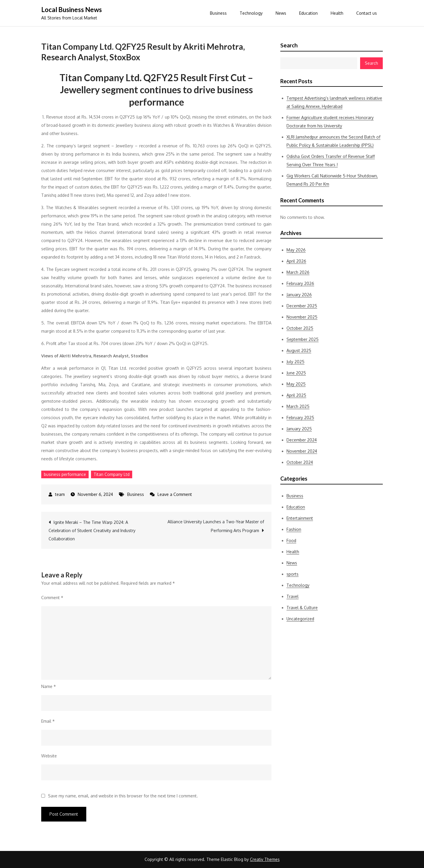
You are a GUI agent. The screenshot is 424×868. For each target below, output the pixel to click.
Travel (293, 596)
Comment (52, 598)
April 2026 (296, 261)
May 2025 (296, 384)
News (281, 13)
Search (289, 45)
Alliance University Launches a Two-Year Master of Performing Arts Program (216, 526)
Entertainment (300, 518)
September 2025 (303, 339)
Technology (251, 13)
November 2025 (302, 317)
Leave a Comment (175, 494)
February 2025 (300, 418)
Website (49, 756)
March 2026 (298, 272)
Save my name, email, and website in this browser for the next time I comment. (123, 796)
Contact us (367, 13)
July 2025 (295, 362)
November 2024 (302, 451)
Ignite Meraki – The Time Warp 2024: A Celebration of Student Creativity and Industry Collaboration (92, 530)
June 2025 (296, 373)
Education (308, 13)
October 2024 (300, 462)
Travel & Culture (302, 608)
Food (291, 540)
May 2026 (296, 250)
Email (48, 721)
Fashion (294, 529)
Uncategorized (300, 619)
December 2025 (302, 306)
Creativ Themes (265, 859)
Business (218, 13)
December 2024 (302, 440)
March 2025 (298, 406)
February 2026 (300, 283)
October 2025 (300, 328)
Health (337, 13)
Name (49, 686)
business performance (65, 474)
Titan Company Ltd (112, 474)
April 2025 (296, 395)
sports (293, 574)
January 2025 (299, 429)
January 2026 (299, 295)
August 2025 (299, 350)
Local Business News (72, 10)
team (60, 494)
